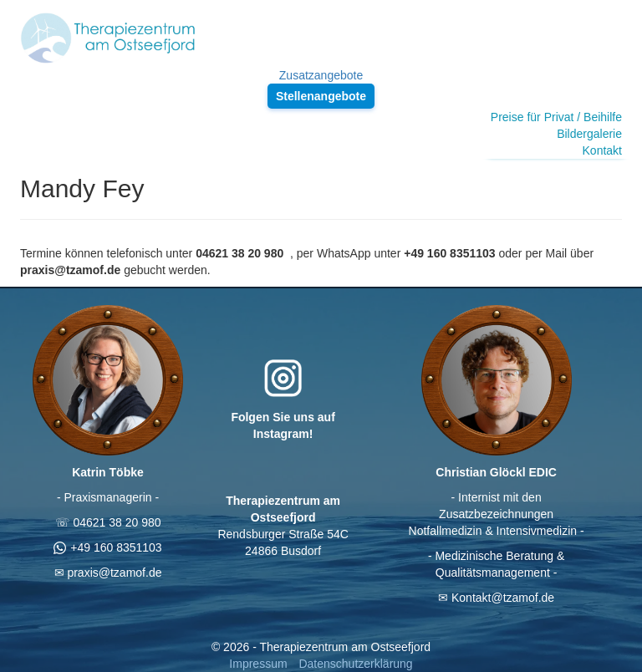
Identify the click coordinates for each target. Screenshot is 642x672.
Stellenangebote (321, 96)
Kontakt (602, 150)
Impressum (258, 664)
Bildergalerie (589, 134)
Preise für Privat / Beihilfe (556, 117)
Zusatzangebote (321, 75)
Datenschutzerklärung (355, 664)
